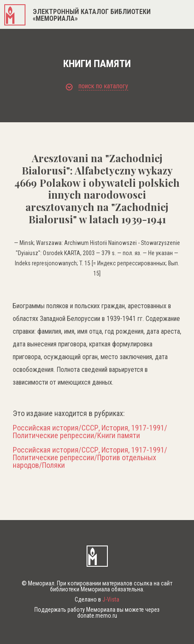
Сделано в (97, 599)
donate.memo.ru (97, 616)
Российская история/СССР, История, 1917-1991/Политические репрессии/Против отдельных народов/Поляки (90, 458)
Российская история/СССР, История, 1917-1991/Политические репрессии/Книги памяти (90, 432)
